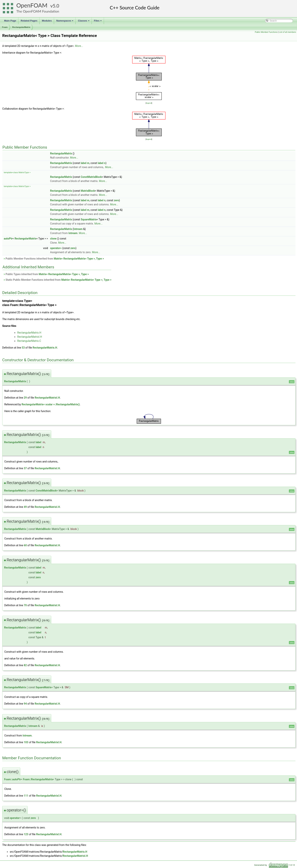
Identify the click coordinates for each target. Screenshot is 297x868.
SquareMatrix (89, 219)
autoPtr (8, 239)
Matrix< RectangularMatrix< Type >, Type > (79, 259)
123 (26, 834)
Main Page (10, 21)
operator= (56, 248)
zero (116, 200)
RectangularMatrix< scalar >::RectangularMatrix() (51, 404)
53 (23, 348)
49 (25, 507)
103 (26, 742)
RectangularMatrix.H (29, 333)
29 (25, 398)
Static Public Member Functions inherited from (57, 280)
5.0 (56, 6)
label (83, 163)
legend (149, 103)
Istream (78, 229)
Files (98, 22)
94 (25, 704)
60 (25, 545)
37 (25, 468)
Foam (5, 27)
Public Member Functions (266, 32)
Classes (84, 22)
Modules (47, 21)
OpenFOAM (32, 5)
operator (15, 818)
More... (79, 46)
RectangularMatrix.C (29, 341)
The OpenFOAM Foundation (38, 11)
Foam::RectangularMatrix (38, 779)
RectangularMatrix (21, 27)
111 (26, 796)
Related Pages (29, 21)
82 (25, 665)
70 (25, 605)
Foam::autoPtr (13, 779)
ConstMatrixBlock (91, 177)
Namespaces (65, 22)
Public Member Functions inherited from (54, 259)
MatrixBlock (88, 191)
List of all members (288, 32)
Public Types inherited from (46, 274)
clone (53, 239)
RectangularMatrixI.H (30, 337)
